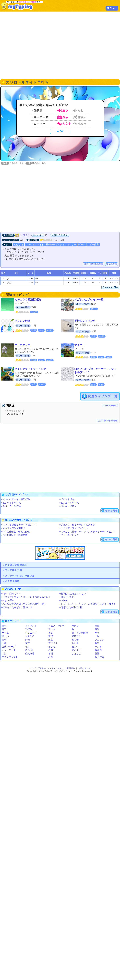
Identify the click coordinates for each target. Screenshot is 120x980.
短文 (51, 640)
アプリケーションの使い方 (20, 576)
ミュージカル (9, 650)
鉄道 (97, 630)
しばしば (24, 235)
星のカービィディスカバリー (61, 245)
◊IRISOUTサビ (67, 597)
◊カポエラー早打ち (11, 506)
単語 (51, 654)
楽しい (5, 636)
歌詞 (4, 626)
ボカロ (75, 626)
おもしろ (30, 636)
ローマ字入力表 (13, 570)
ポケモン (53, 647)
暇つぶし (30, 650)
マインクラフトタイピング (30, 369)
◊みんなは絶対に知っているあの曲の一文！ (24, 604)
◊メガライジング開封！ (13, 528)
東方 (27, 643)
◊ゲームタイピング (69, 535)
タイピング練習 (80, 633)
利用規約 (71, 669)
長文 (51, 633)
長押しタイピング (85, 321)
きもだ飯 (99, 657)
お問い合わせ (84, 669)
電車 (4, 640)
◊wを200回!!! (8, 601)
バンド (98, 647)
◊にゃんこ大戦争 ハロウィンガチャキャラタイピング (88, 532)
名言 (51, 657)
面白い (75, 647)
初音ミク (76, 636)
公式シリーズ (9, 647)
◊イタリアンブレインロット (74, 528)
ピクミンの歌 (22, 321)
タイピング (31, 626)
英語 (97, 654)
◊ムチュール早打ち (69, 503)
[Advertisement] (31, 45)
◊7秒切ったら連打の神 (71, 608)
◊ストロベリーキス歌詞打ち (16, 500)
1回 (27, 647)
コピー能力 (93, 245)
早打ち (29, 630)
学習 (97, 643)
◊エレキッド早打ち (11, 503)
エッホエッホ (22, 345)
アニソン (99, 640)
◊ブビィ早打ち (67, 500)
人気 (4, 654)
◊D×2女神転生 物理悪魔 (14, 535)
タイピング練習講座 (16, 565)
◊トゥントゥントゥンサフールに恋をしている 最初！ (88, 604)
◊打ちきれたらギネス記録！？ (17, 608)
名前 (51, 650)
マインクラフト (10, 657)
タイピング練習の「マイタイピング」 (47, 669)
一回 (97, 636)
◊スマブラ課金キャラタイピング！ (19, 525)
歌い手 (75, 643)
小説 (4, 643)
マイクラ (80, 345)
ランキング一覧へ (110, 287)
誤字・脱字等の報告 (93, 264)
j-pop (28, 640)
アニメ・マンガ (56, 626)
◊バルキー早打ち (68, 506)
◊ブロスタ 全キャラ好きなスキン (77, 525)
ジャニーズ (31, 633)
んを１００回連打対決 (28, 300)
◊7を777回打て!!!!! (11, 594)
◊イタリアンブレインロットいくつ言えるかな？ (26, 597)
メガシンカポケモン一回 (89, 300)
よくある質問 (12, 581)
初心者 (75, 640)
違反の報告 (112, 264)
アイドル (53, 643)
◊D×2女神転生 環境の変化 (15, 532)
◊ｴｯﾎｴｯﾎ (64, 601)
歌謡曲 (98, 650)
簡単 (97, 626)
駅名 (97, 633)
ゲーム (82, 245)
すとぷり (76, 650)
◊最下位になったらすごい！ (74, 594)
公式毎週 (30, 654)
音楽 (4, 630)
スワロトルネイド (35, 245)
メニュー (112, 8)
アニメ (52, 630)
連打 (51, 636)
